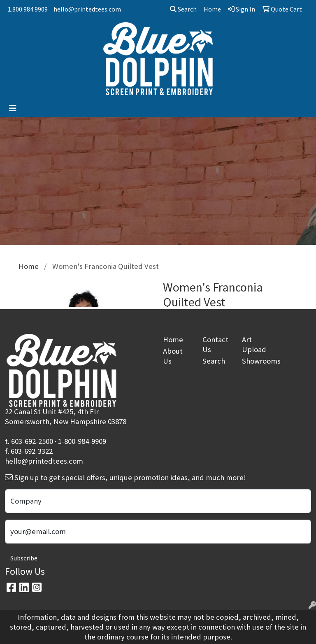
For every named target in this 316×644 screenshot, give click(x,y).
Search (183, 9)
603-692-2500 (32, 441)
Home (173, 339)
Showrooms (257, 361)
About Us (173, 356)
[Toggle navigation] (13, 108)
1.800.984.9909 (28, 9)
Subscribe (24, 558)
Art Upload (254, 344)
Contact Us (215, 344)
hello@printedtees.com (87, 9)
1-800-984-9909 (82, 441)
